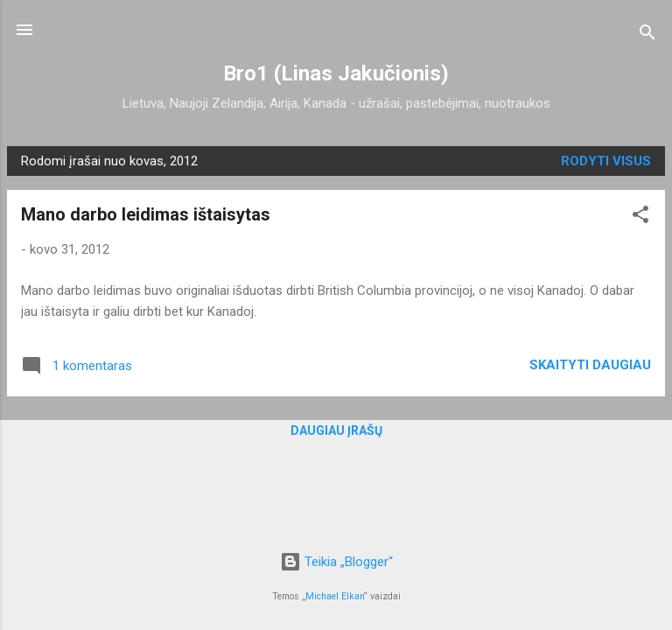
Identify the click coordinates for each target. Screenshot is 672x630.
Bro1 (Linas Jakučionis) (336, 73)
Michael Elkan (335, 596)
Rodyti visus (606, 161)
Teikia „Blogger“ (336, 562)
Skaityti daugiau (590, 365)
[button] (640, 217)
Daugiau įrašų (336, 430)
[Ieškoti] (647, 35)
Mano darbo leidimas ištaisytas (146, 214)
